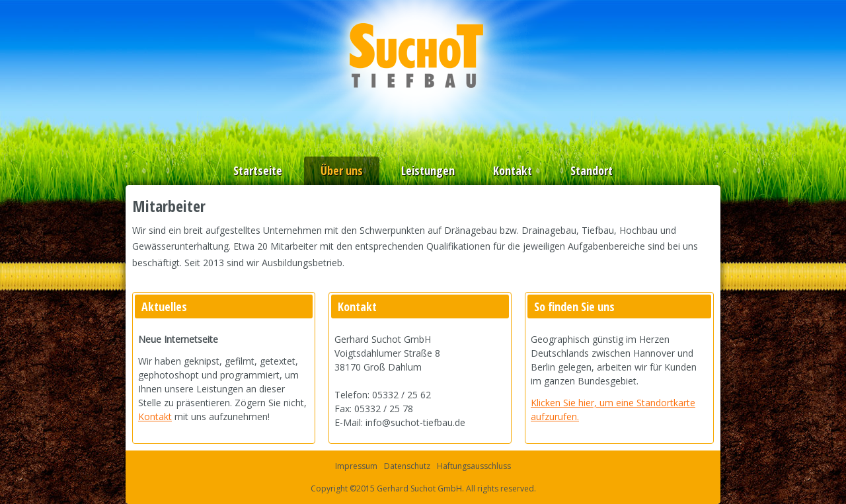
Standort (592, 170)
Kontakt (513, 170)
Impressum (356, 466)
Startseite (258, 170)
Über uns (342, 170)
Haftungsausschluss (474, 466)
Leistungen (428, 170)
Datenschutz (407, 466)
